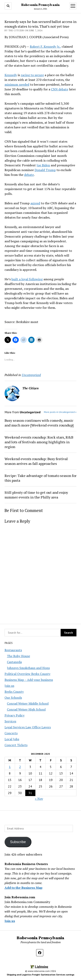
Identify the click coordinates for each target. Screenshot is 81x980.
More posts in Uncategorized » (60, 412)
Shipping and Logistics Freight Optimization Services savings (40, 975)
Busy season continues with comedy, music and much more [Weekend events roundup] (39, 423)
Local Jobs (12, 739)
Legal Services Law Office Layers (28, 727)
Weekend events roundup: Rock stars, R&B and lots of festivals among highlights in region (39, 442)
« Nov (39, 799)
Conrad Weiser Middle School (28, 703)
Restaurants (13, 650)
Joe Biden (43, 165)
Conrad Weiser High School (26, 709)
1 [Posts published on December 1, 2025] (10, 767)
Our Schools (13, 698)
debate (29, 175)
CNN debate (60, 89)
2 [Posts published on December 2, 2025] (20, 767)
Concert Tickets (16, 745)
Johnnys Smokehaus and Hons (28, 668)
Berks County (14, 692)
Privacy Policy (15, 715)
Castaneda (14, 662)
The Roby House (18, 656)
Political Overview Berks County (27, 674)
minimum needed (17, 84)
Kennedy (11, 75)
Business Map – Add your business (29, 680)
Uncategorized (31, 375)
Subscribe (18, 842)
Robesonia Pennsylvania (41, 5)
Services (10, 721)
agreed (35, 203)
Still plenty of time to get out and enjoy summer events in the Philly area (36, 495)
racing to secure (32, 75)
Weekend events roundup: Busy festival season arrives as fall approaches (36, 461)
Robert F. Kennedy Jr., (45, 46)
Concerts (11, 733)
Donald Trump (45, 170)
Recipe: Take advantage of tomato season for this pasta (40, 478)
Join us (9, 686)
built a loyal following (27, 279)
